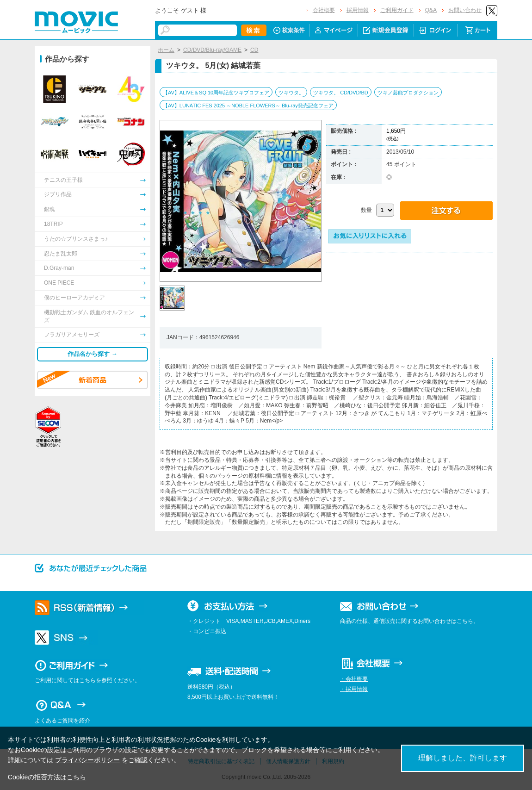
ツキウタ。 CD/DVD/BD (341, 93)
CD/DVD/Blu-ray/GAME (212, 50)
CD (254, 50)
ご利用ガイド (397, 10)
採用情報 (358, 10)
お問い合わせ (465, 10)
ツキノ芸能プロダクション (408, 93)
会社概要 (324, 10)
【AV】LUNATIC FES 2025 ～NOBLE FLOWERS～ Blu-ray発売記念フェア (248, 106)
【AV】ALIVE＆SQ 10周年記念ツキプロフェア (216, 93)
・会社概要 (354, 679)
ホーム (166, 50)
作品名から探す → (93, 354)
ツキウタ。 (291, 93)
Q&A (431, 10)
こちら (76, 777)
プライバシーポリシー (87, 760)
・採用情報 (354, 689)
